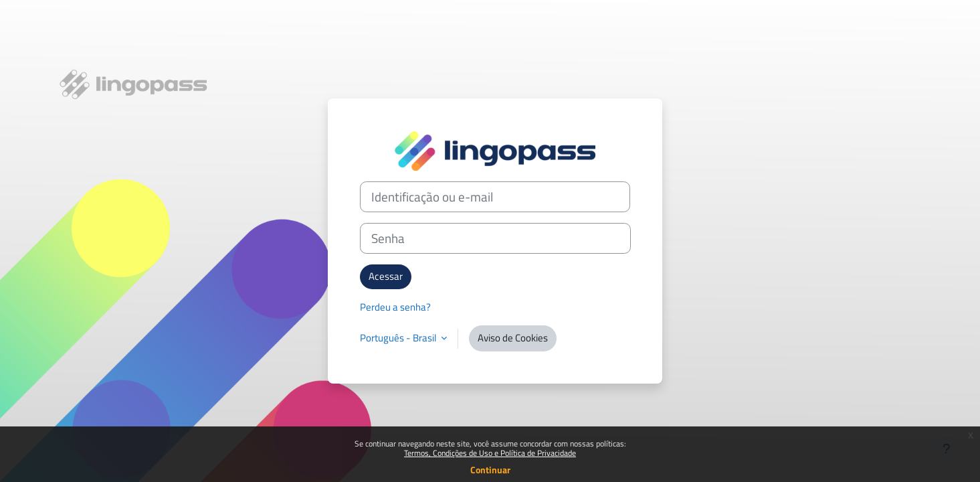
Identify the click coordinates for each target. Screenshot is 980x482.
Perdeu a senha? (395, 307)
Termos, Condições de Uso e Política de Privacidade (490, 453)
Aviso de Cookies (513, 338)
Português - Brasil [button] (399, 338)
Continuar (490, 470)
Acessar (386, 276)
